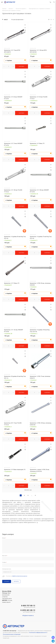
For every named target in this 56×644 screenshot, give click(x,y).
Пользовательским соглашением (12, 634)
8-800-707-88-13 (28, 607)
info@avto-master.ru (28, 615)
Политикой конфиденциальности (38, 633)
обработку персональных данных (20, 576)
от (9, 61)
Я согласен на (16, 576)
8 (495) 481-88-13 (28, 611)
